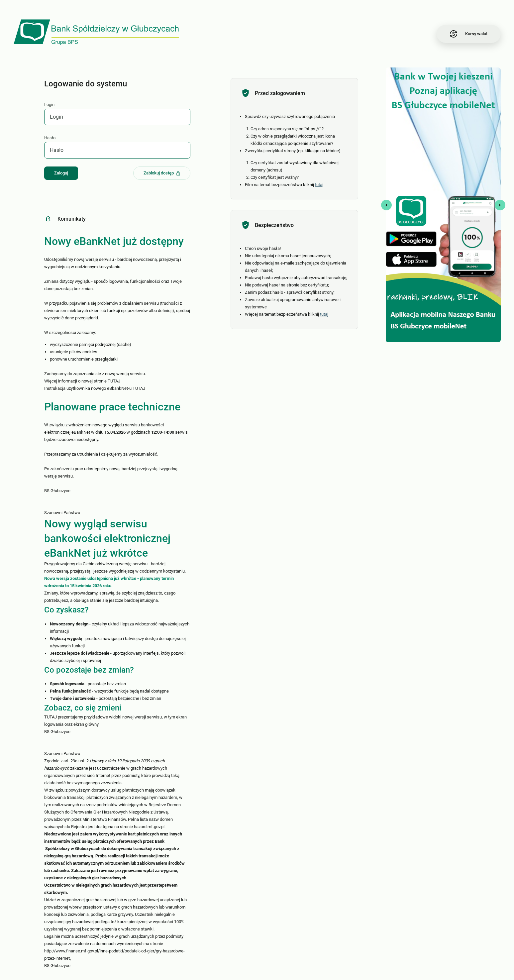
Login (50, 105)
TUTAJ (51, 717)
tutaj (320, 185)
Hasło (50, 138)
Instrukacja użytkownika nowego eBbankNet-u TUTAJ (95, 388)
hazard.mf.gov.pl (150, 827)
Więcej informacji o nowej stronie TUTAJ (83, 381)
